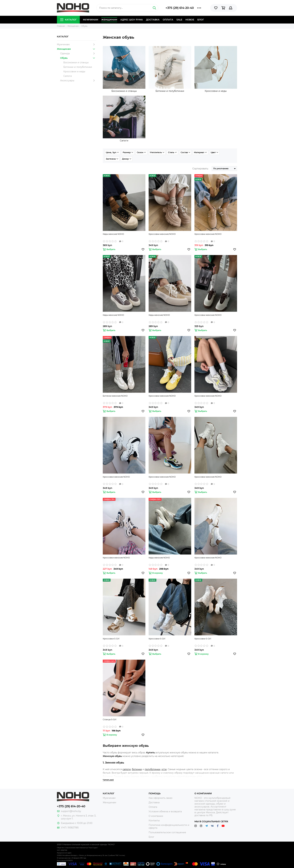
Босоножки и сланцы (76, 62)
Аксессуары (78, 81)
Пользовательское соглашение (167, 832)
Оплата (168, 20)
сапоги (127, 769)
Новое (190, 20)
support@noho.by (71, 811)
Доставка (153, 20)
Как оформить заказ (160, 798)
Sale (179, 20)
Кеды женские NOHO (113, 234)
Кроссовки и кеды (74, 71)
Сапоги (68, 76)
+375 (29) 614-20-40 (180, 8)
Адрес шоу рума (132, 20)
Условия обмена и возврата (165, 811)
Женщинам (109, 20)
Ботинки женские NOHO (115, 396)
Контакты (154, 821)
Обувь (78, 58)
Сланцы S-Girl (110, 719)
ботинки (137, 769)
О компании (156, 816)
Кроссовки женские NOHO (162, 234)
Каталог (68, 20)
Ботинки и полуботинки (78, 67)
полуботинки (153, 769)
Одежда (78, 53)
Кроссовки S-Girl (111, 639)
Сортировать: (200, 169)
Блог (201, 20)
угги (164, 769)
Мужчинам (91, 20)
